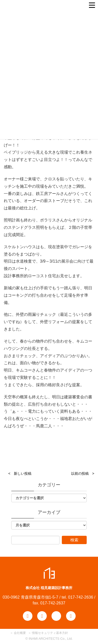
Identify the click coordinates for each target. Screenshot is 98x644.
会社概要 (19, 633)
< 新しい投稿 (20, 473)
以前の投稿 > (83, 473)
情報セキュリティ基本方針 (50, 633)
